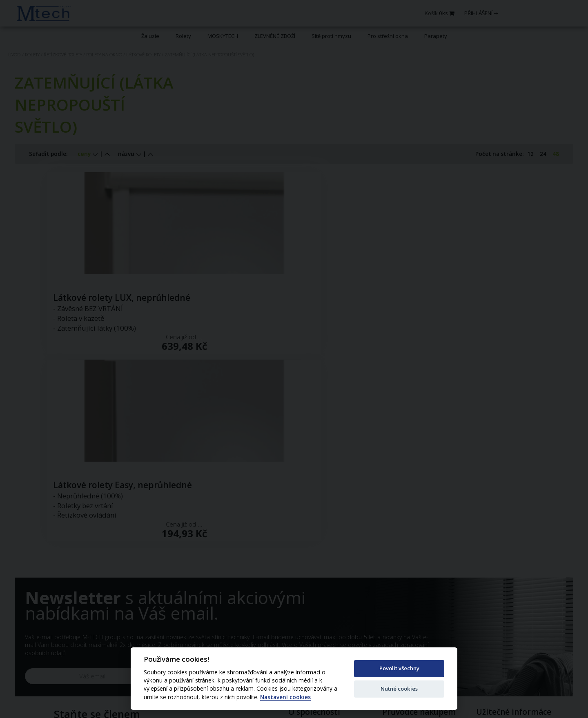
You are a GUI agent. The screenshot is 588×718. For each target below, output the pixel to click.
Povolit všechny (399, 668)
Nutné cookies (399, 689)
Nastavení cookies (285, 697)
